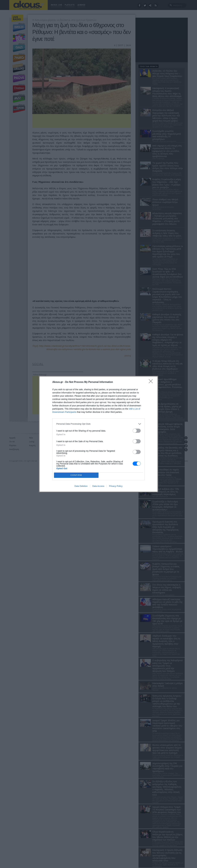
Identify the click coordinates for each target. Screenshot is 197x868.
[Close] (152, 382)
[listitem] (98, 424)
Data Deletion (81, 486)
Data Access (98, 486)
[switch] (137, 431)
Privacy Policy (116, 486)
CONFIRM (76, 475)
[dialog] (98, 434)
